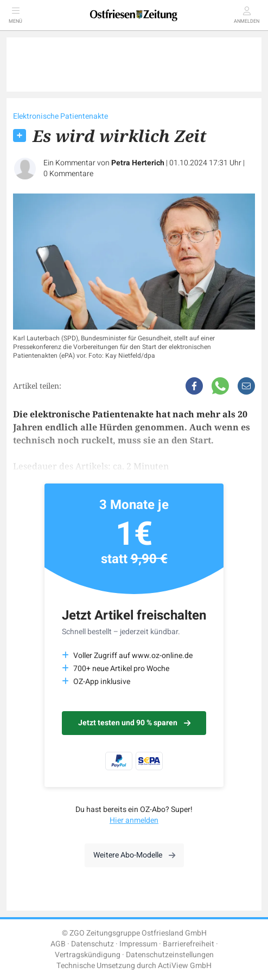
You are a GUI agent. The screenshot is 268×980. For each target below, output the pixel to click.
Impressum (138, 944)
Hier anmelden (134, 820)
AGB (58, 944)
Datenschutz (92, 944)
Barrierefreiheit (189, 944)
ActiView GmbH (185, 966)
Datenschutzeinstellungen (170, 955)
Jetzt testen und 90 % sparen (134, 723)
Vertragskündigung (88, 955)
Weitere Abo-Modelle (134, 855)
